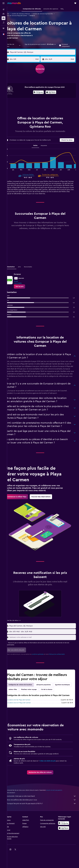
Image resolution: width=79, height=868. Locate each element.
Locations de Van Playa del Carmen (25, 716)
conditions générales (43, 663)
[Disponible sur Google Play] (41, 93)
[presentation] (54, 92)
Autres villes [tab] (38, 698)
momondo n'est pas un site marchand (44, 812)
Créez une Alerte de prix (53, 777)
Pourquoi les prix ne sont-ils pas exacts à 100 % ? (44, 820)
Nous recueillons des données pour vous (44, 816)
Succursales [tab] (34, 269)
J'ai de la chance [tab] (20, 703)
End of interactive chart (10, 169)
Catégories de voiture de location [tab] (26, 693)
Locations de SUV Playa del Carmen (25, 719)
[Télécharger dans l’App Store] (54, 93)
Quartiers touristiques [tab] (22, 698)
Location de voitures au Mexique (26, 14)
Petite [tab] (38, 146)
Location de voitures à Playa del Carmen (21, 16)
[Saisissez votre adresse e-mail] (45, 646)
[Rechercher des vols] (3, 9)
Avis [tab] (25, 269)
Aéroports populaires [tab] (49, 693)
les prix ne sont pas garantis (60, 806)
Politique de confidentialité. (63, 663)
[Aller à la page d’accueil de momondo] (14, 3)
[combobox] (17, 45)
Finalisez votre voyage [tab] (54, 698)
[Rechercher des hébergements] (3, 14)
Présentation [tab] (16, 269)
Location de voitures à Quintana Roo (48, 14)
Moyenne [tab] (47, 146)
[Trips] (3, 28)
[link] (25, 288)
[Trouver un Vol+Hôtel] (3, 22)
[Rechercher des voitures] (3, 18)
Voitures (12, 14)
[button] (3, 3)
